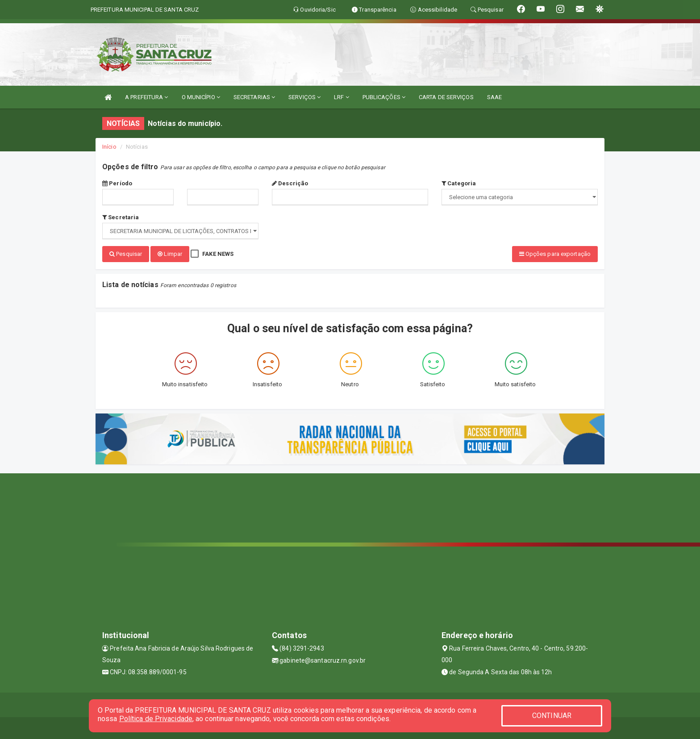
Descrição (290, 183)
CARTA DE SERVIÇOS (446, 97)
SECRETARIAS (254, 97)
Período (117, 183)
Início (109, 147)
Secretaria (121, 217)
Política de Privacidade (156, 719)
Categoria (459, 183)
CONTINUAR (552, 716)
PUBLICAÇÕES (384, 97)
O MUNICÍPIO (201, 97)
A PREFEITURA (146, 97)
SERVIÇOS (304, 97)
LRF (342, 97)
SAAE (494, 97)
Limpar (170, 254)
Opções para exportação (555, 254)
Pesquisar (126, 254)
